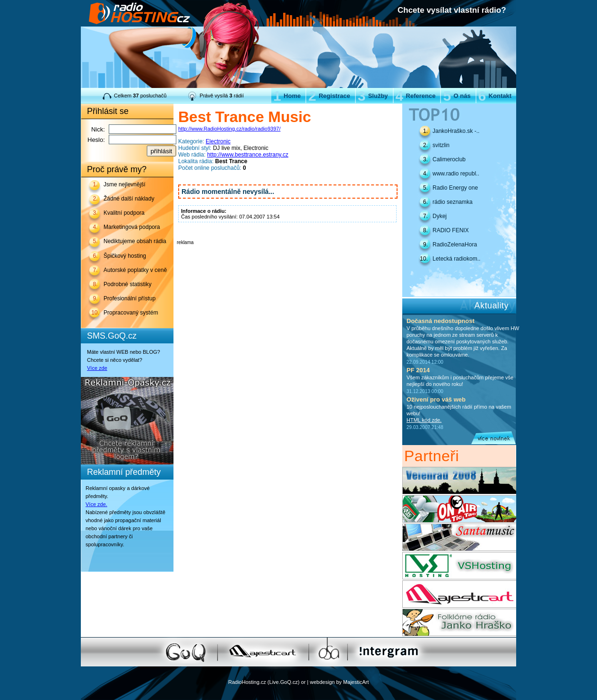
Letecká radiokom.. (456, 259)
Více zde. (96, 504)
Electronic (218, 141)
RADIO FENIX (451, 230)
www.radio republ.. (456, 174)
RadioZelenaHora (455, 245)
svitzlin (441, 145)
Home (287, 96)
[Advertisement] (287, 259)
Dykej (440, 216)
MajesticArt (356, 682)
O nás (457, 96)
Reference (416, 96)
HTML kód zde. (424, 420)
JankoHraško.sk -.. (456, 131)
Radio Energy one (455, 188)
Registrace (329, 96)
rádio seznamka (453, 202)
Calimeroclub (449, 159)
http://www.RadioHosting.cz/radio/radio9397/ (229, 129)
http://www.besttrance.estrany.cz (248, 155)
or (303, 682)
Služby (373, 96)
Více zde (97, 368)
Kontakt (495, 96)
